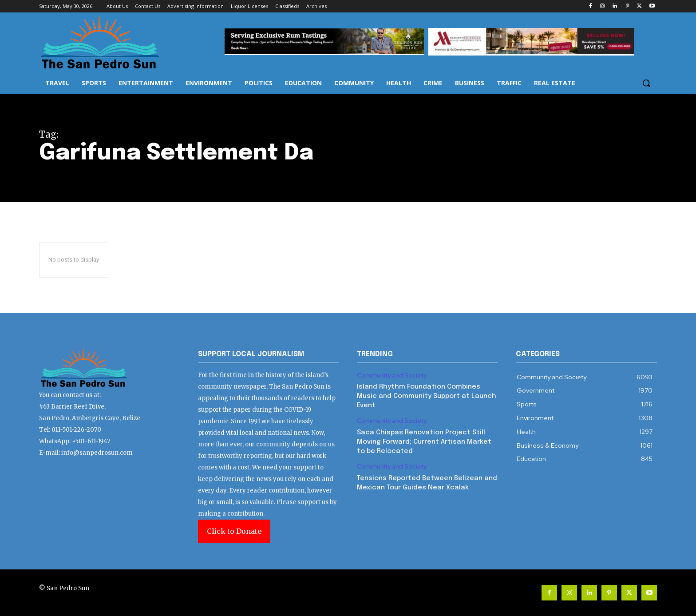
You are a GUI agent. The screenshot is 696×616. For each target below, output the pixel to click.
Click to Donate (234, 531)
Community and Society (392, 376)
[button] (646, 83)
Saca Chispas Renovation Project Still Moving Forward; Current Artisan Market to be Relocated (424, 442)
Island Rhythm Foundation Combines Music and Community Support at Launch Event (427, 396)
